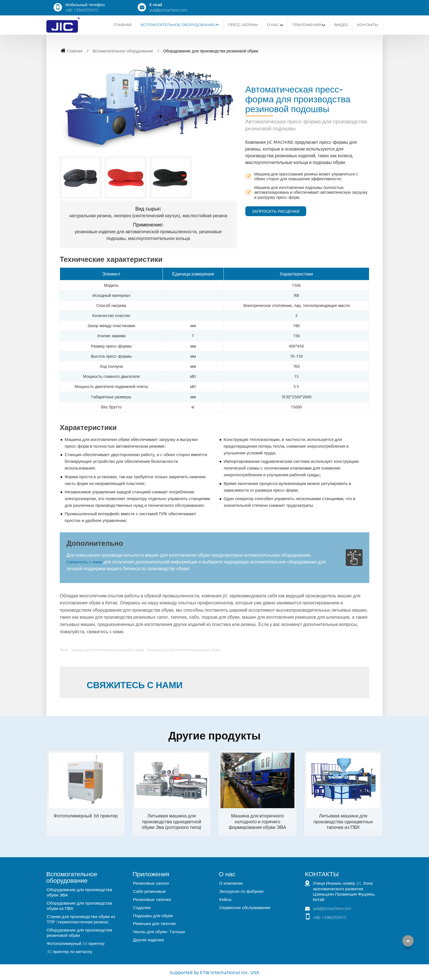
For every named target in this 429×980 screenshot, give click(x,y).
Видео (341, 25)
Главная (123, 25)
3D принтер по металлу (70, 951)
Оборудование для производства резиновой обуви (80, 932)
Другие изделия (148, 940)
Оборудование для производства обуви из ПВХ (80, 906)
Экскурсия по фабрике (242, 891)
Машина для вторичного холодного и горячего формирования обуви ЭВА (258, 821)
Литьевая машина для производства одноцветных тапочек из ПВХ (343, 821)
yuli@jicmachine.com (168, 10)
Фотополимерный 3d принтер (86, 815)
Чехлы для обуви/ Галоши (159, 932)
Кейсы (225, 899)
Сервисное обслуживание (245, 907)
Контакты (368, 25)
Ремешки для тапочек (154, 923)
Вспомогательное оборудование (123, 51)
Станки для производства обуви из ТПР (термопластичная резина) (81, 919)
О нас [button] (273, 25)
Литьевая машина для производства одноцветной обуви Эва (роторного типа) (171, 821)
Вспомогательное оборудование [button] (177, 25)
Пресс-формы (243, 25)
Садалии (142, 907)
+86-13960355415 (82, 10)
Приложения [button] (307, 25)
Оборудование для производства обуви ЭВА (80, 892)
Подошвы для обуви (153, 916)
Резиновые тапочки (152, 899)
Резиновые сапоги (151, 883)
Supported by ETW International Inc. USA (214, 972)
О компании (231, 883)
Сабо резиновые (149, 891)
